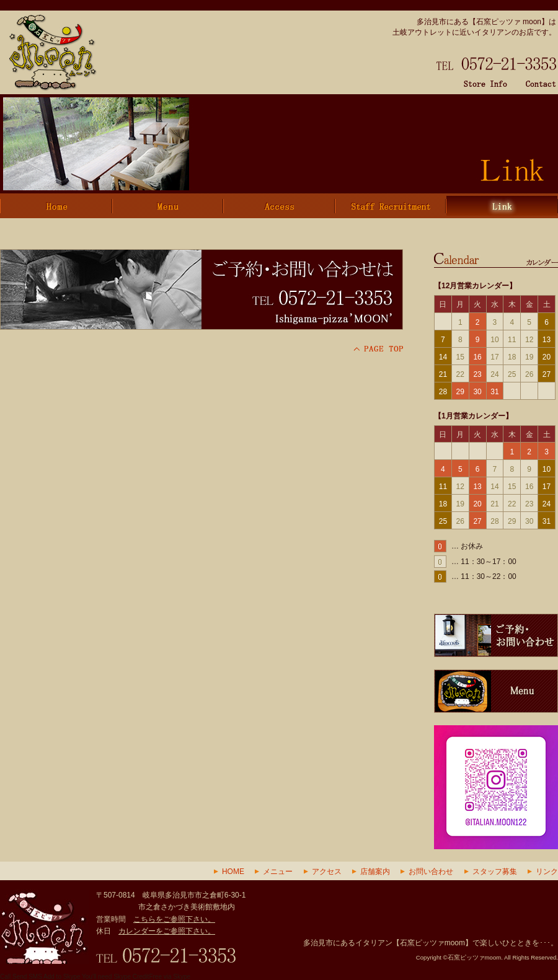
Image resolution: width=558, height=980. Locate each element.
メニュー (278, 872)
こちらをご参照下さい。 (174, 919)
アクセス (327, 872)
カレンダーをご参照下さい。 (167, 931)
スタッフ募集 (495, 872)
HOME (233, 872)
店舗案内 (375, 872)
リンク (547, 872)
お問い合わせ (431, 872)
